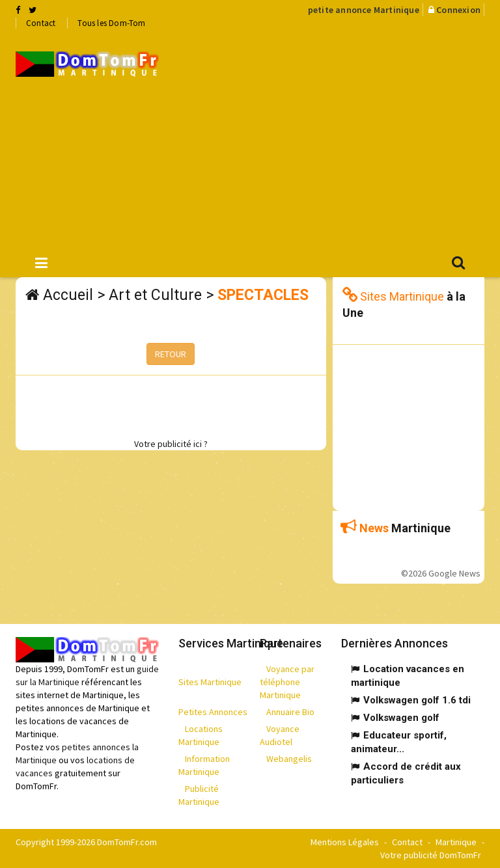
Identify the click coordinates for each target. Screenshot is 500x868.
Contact (41, 23)
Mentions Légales (345, 842)
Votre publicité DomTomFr (431, 855)
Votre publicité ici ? (171, 444)
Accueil (68, 295)
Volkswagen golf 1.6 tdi (417, 700)
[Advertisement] (339, 137)
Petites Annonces (213, 712)
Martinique (456, 842)
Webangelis (289, 759)
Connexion (458, 10)
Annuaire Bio (290, 712)
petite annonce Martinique (364, 10)
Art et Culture (155, 295)
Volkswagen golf (401, 718)
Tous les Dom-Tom (111, 23)
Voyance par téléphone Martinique (287, 682)
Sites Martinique (210, 682)
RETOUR (171, 354)
